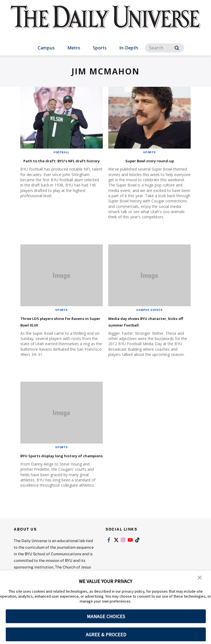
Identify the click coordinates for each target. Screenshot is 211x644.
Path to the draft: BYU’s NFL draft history (59, 164)
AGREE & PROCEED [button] (106, 635)
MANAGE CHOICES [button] (106, 616)
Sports (100, 48)
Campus (46, 48)
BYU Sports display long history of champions (53, 465)
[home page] (105, 22)
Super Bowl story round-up (150, 160)
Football (62, 152)
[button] (200, 578)
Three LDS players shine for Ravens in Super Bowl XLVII (58, 321)
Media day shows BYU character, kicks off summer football (147, 324)
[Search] (165, 48)
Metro (74, 48)
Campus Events (149, 310)
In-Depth (129, 48)
